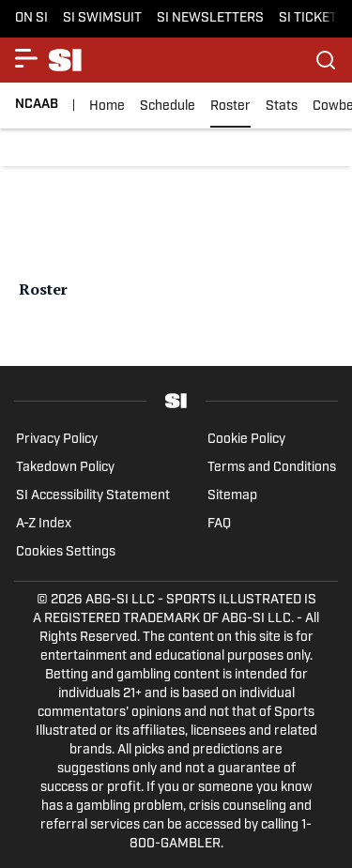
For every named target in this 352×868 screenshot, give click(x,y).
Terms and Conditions (272, 468)
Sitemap (232, 496)
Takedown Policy (65, 468)
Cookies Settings (66, 552)
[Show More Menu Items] (26, 58)
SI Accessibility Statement (93, 496)
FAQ (219, 524)
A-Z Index (44, 524)
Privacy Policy (57, 440)
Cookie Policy (246, 440)
